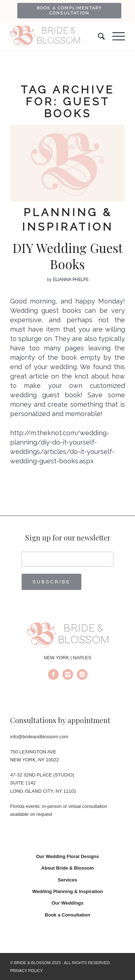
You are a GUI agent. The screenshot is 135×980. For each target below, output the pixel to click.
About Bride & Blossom (68, 868)
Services (68, 880)
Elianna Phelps (71, 280)
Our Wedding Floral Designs (67, 856)
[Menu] (115, 36)
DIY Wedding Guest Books (68, 256)
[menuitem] (69, 10)
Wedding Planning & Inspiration (67, 891)
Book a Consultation (67, 915)
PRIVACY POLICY (26, 971)
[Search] (98, 36)
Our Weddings (67, 903)
